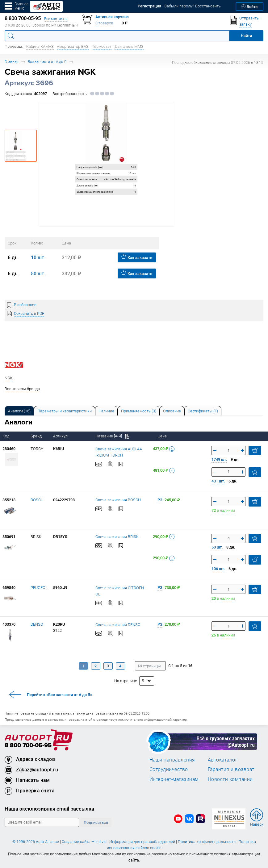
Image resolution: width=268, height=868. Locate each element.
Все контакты (56, 19)
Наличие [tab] (106, 411)
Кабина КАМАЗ (40, 46)
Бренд (37, 436)
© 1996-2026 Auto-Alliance (36, 842)
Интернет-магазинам (174, 779)
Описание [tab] (172, 411)
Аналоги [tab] (19, 411)
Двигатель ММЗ (129, 46)
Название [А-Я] (112, 436)
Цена (163, 436)
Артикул (61, 436)
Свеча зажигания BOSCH (118, 500)
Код (6, 436)
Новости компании (230, 779)
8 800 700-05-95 (28, 746)
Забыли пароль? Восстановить (193, 6)
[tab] (19, 411)
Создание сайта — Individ (84, 842)
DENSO (37, 624)
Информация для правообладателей (142, 842)
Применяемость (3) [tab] (139, 411)
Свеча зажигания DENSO (118, 625)
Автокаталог (223, 760)
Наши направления (172, 760)
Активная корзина (112, 17)
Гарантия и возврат (231, 769)
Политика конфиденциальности (207, 842)
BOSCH (37, 500)
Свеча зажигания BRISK (117, 537)
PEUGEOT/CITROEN (48, 588)
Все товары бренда (22, 389)
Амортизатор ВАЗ (73, 46)
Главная (11, 62)
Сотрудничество (169, 769)
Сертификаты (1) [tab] (203, 411)
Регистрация (149, 6)
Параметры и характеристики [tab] (65, 411)
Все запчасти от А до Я (47, 62)
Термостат (102, 46)
